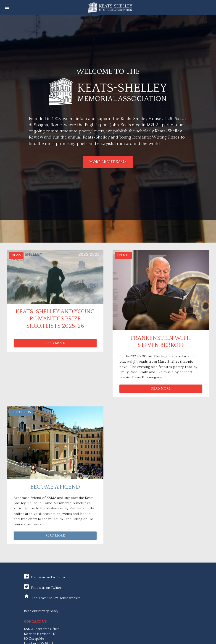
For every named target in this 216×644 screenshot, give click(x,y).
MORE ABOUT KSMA (108, 162)
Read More (55, 343)
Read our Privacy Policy (41, 611)
